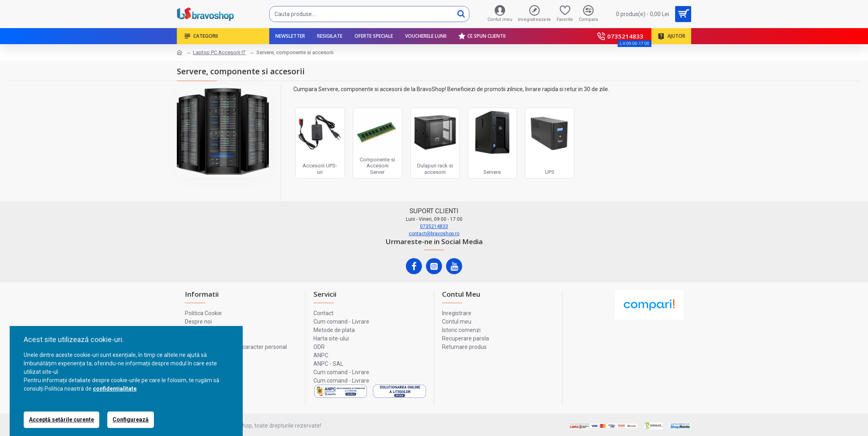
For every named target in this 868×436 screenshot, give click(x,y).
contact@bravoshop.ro (434, 234)
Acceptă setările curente (61, 420)
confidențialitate (115, 389)
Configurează (131, 420)
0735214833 (434, 226)
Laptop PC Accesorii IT (219, 52)
